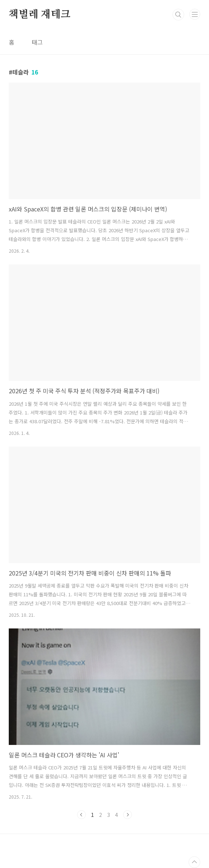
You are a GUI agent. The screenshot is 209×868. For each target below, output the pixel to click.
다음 (128, 815)
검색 (178, 15)
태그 (37, 42)
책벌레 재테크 (40, 15)
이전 (81, 815)
